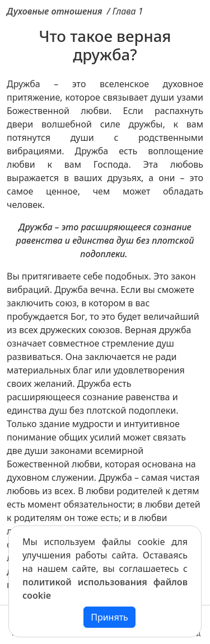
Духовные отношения (55, 11)
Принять (109, 617)
